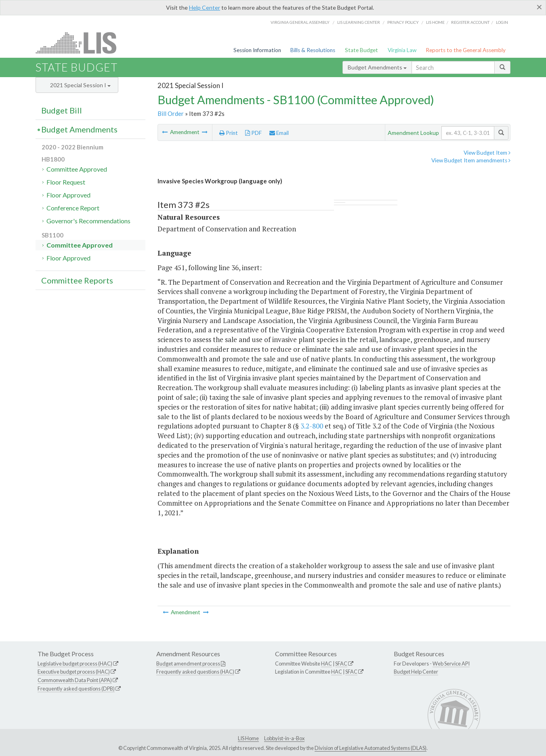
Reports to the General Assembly (466, 50)
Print (229, 133)
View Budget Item (487, 153)
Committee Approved (77, 169)
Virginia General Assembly (300, 22)
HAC (327, 664)
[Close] (539, 7)
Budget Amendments (377, 67)
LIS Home (248, 738)
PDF (253, 133)
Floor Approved (68, 195)
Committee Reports (77, 280)
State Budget (361, 50)
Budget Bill (62, 110)
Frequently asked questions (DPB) (76, 689)
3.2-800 (312, 426)
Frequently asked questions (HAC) (195, 672)
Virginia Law (402, 50)
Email (279, 133)
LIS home (435, 22)
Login (502, 22)
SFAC (341, 664)
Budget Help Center (416, 672)
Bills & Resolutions (313, 50)
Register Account (470, 22)
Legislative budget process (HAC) (75, 664)
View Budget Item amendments (471, 160)
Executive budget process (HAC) (74, 672)
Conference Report (73, 208)
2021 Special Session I (80, 85)
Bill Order (171, 113)
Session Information (257, 50)
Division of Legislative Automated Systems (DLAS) (371, 748)
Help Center (205, 7)
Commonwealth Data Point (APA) (75, 680)
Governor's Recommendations (88, 221)
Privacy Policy (403, 22)
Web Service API (451, 664)
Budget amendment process (188, 664)
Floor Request (66, 182)
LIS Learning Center (359, 22)
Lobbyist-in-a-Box (284, 738)
